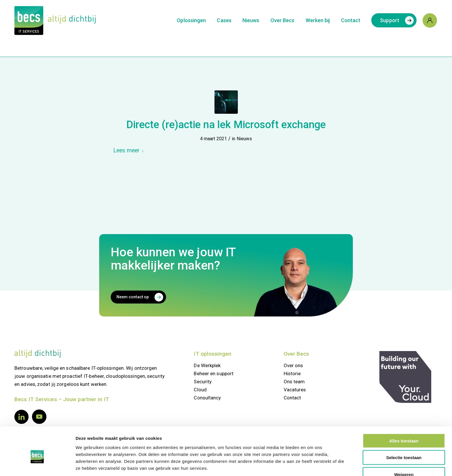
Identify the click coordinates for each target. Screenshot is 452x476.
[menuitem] (191, 20)
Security (203, 382)
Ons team (294, 382)
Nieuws (244, 139)
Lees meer (129, 150)
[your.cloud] (405, 377)
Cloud (200, 390)
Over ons (293, 365)
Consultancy (207, 398)
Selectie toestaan (404, 430)
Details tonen (310, 465)
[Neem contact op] (139, 297)
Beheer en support (214, 373)
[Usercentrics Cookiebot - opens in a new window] (37, 465)
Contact (292, 398)
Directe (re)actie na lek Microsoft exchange (226, 125)
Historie (292, 373)
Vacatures (295, 390)
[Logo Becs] (55, 20)
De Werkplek (207, 365)
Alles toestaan (404, 413)
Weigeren (404, 446)
